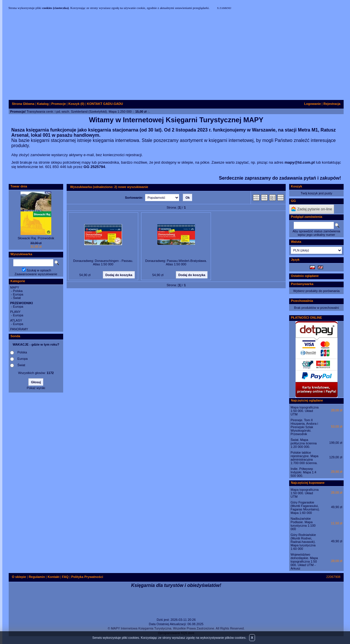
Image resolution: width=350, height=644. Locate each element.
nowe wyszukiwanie (133, 187)
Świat (17, 298)
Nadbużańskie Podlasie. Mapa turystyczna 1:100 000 (303, 524)
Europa (18, 294)
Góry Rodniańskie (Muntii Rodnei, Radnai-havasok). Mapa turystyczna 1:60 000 (303, 542)
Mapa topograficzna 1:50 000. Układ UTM (305, 411)
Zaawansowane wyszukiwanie (36, 274)
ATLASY (16, 320)
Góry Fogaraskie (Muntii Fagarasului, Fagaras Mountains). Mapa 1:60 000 (305, 508)
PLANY (15, 312)
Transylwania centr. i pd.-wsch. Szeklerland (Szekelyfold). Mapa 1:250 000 (79, 112)
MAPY (15, 287)
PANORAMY (19, 329)
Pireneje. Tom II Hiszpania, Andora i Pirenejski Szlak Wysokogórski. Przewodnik (304, 427)
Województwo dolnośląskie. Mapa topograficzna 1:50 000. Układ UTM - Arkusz (304, 561)
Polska (18, 291)
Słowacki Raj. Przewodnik (36, 238)
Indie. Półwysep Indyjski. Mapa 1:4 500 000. (303, 472)
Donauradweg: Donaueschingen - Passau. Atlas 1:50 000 (103, 262)
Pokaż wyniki (36, 388)
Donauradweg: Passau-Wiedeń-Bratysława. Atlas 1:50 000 (176, 262)
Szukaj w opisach (39, 270)
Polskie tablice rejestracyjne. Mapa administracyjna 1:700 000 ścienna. (305, 458)
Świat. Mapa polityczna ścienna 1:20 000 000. (304, 443)
